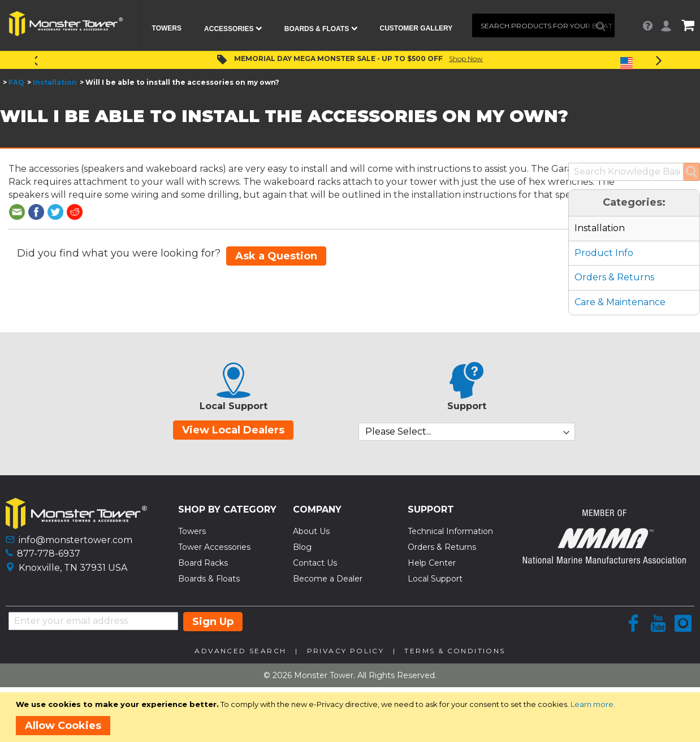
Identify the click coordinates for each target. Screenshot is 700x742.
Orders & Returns (614, 277)
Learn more (592, 704)
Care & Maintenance (620, 302)
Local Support (435, 579)
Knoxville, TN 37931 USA (73, 568)
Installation (55, 82)
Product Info (604, 253)
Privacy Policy (346, 651)
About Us (311, 531)
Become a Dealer (328, 579)
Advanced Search (240, 651)
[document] (352, 717)
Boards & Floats (209, 579)
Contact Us (315, 563)
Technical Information (450, 531)
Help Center (432, 563)
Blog (302, 547)
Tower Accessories (214, 547)
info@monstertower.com (75, 540)
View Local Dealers (233, 430)
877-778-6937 (49, 554)
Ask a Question (276, 256)
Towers (192, 531)
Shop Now (466, 58)
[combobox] (543, 25)
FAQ (16, 82)
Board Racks (203, 563)
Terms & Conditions (455, 651)
